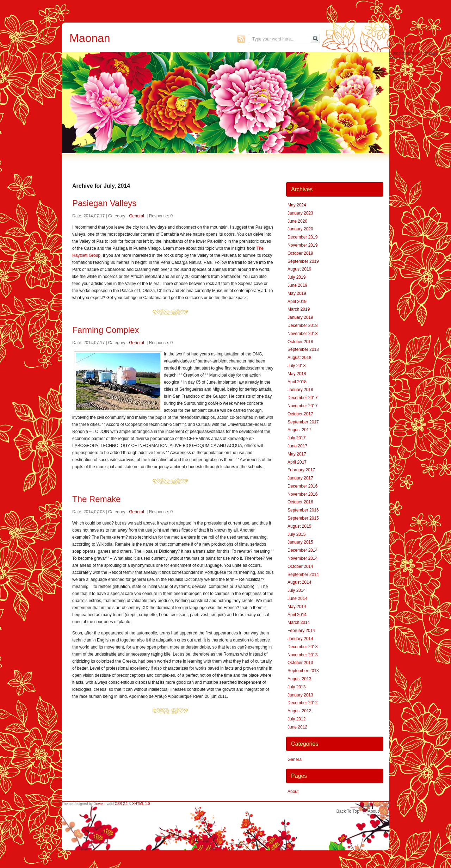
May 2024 (297, 205)
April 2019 (297, 302)
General (137, 216)
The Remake (96, 499)
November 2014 (302, 558)
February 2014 (301, 631)
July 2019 (296, 277)
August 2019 (299, 269)
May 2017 (297, 454)
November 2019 (302, 245)
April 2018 (297, 382)
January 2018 (300, 390)
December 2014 (302, 550)
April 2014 (297, 615)
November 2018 (302, 334)
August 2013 (299, 679)
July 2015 (296, 534)
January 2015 (300, 542)
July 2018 (296, 366)
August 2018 (299, 358)
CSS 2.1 (121, 804)
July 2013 (296, 687)
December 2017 (302, 398)
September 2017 (303, 422)
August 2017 (299, 430)
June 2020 (297, 221)
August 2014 (299, 582)
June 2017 (297, 446)
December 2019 (302, 237)
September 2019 (303, 261)
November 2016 (302, 494)
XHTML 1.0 (141, 804)
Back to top (348, 811)
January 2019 (300, 317)
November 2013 (302, 655)
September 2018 (303, 349)
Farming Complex (106, 330)
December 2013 (302, 647)
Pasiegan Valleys (104, 203)
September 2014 (303, 575)
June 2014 (297, 599)
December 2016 (302, 486)
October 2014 (300, 566)
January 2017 (300, 478)
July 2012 (296, 719)
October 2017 (300, 414)
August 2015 (299, 526)
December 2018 (302, 325)
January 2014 (300, 639)
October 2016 (300, 502)
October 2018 (300, 342)
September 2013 (303, 671)
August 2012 (299, 711)
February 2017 (301, 470)
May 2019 (297, 293)
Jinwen (99, 804)
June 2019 (297, 285)
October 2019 (300, 253)
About (293, 792)
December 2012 (302, 703)
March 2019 (299, 309)
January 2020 (300, 229)
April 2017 (297, 462)
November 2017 (302, 406)
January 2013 (300, 695)
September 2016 (303, 510)
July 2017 (296, 438)
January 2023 (300, 213)
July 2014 (296, 590)
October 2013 (300, 663)
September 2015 (303, 518)
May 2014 (297, 607)
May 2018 (297, 374)
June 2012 (297, 727)
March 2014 (299, 622)
